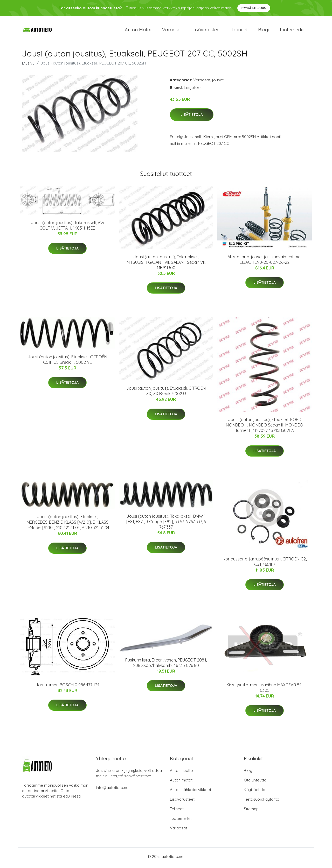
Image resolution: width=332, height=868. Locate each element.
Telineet (240, 31)
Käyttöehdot (255, 792)
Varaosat (172, 31)
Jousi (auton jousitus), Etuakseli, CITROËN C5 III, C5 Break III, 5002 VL (67, 362)
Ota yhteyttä (255, 783)
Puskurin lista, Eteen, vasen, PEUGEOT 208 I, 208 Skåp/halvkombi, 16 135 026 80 (166, 665)
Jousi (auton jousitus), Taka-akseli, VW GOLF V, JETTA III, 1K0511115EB (68, 228)
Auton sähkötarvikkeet (191, 792)
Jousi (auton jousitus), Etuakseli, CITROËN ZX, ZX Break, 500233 (166, 394)
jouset (218, 83)
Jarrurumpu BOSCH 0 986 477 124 (67, 687)
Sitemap (251, 811)
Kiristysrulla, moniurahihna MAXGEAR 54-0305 (265, 690)
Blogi (263, 31)
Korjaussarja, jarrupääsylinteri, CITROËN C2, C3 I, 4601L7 (265, 564)
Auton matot (138, 31)
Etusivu (28, 66)
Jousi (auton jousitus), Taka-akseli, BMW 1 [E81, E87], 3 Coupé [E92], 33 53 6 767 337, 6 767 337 (166, 524)
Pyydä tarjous (254, 8)
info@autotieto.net (113, 790)
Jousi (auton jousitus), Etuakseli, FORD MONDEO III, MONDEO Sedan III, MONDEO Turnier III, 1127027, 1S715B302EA (265, 428)
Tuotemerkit (292, 31)
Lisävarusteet (207, 31)
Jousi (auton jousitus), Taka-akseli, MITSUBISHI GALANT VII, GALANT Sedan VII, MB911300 (166, 265)
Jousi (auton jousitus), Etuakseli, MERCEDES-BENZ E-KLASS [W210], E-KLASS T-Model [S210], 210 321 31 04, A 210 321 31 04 (68, 525)
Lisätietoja (192, 117)
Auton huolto (181, 773)
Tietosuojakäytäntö (262, 802)
